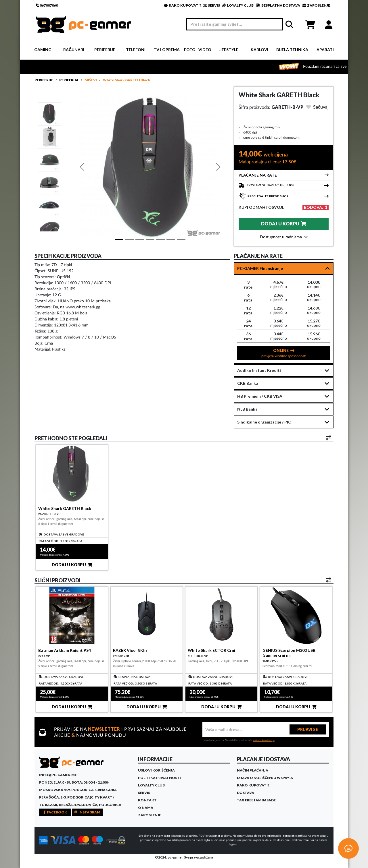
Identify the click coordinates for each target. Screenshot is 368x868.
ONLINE (284, 353)
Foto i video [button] (198, 50)
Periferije (44, 80)
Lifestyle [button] (228, 50)
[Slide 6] (181, 239)
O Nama (146, 808)
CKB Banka (248, 383)
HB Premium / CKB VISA (260, 396)
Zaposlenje (149, 815)
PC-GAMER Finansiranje (260, 268)
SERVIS (212, 5)
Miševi (91, 80)
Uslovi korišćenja (156, 770)
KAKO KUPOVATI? (183, 5)
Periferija (69, 80)
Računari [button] (74, 50)
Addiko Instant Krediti (259, 370)
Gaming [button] (43, 50)
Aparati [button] (325, 50)
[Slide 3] (49, 182)
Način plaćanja (253, 770)
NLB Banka (247, 409)
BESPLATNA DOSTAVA (278, 5)
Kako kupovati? (253, 785)
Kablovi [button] (259, 50)
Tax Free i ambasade (256, 800)
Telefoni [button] (136, 50)
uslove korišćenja (264, 740)
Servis (144, 793)
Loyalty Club (151, 785)
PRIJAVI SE (308, 729)
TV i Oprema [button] (167, 50)
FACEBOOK (55, 812)
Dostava (246, 793)
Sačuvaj (317, 107)
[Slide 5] (49, 228)
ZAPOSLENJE (316, 5)
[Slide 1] (49, 113)
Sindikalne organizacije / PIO (264, 422)
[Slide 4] (49, 205)
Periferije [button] (105, 50)
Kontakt (147, 800)
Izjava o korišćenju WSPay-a (265, 778)
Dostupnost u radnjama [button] (284, 237)
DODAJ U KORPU (284, 224)
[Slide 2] (49, 159)
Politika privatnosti (159, 778)
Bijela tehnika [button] (292, 50)
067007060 (47, 5)
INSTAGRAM (87, 812)
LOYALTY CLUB (238, 5)
